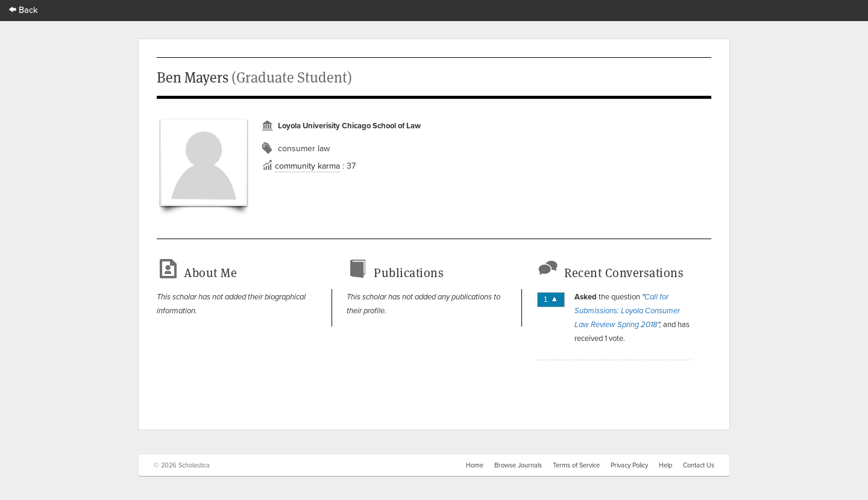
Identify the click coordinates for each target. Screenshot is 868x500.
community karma (307, 166)
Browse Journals (518, 465)
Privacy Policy (629, 465)
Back (24, 9)
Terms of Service (576, 465)
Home (475, 465)
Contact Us (699, 465)
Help (665, 465)
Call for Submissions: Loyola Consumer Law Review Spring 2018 (627, 311)
